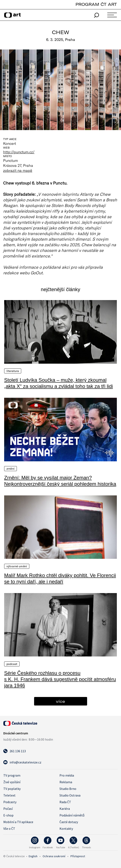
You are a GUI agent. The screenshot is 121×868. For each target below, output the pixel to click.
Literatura (13, 371)
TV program (12, 775)
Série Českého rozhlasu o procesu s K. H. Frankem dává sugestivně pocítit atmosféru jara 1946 (60, 679)
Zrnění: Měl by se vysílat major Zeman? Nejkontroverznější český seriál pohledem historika (60, 481)
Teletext (9, 795)
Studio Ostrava (70, 795)
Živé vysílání (12, 782)
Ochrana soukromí (54, 856)
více (60, 701)
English (33, 856)
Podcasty (10, 802)
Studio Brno (68, 789)
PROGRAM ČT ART (96, 4)
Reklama (66, 782)
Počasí (8, 809)
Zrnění (10, 469)
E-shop (8, 815)
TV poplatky (12, 789)
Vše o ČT (9, 829)
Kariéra (65, 809)
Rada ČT (65, 802)
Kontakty (66, 829)
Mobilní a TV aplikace (18, 822)
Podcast (12, 664)
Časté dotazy (69, 822)
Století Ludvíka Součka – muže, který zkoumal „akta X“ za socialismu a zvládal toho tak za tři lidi (59, 383)
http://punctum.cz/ (19, 152)
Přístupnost (78, 856)
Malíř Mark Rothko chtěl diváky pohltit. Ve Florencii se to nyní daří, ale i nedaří (60, 578)
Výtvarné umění (17, 566)
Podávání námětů (72, 815)
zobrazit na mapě (18, 170)
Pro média (67, 775)
